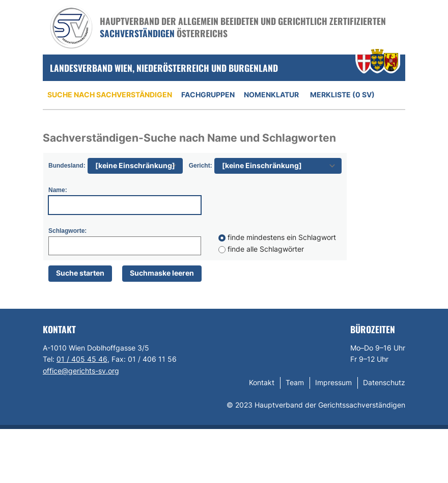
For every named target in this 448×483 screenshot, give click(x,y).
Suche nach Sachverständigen (110, 95)
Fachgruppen (208, 95)
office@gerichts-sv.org (81, 371)
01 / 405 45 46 (82, 359)
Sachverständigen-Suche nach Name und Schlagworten (189, 138)
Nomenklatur (271, 95)
